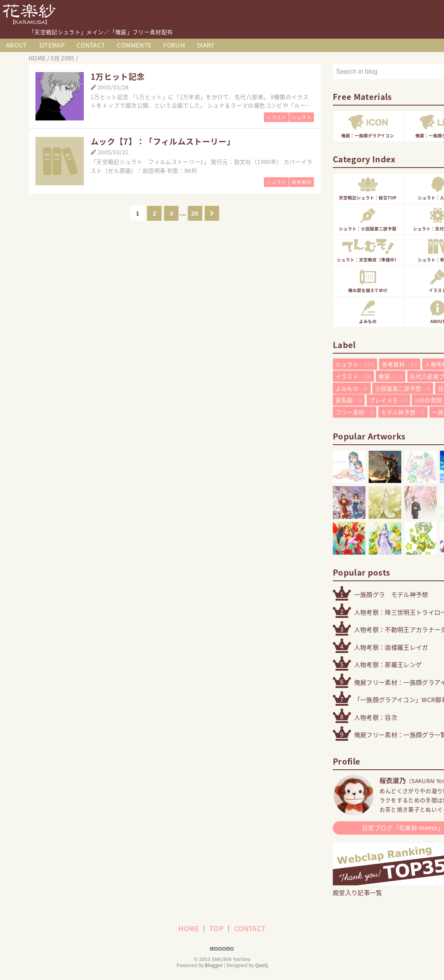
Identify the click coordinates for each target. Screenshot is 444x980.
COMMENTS (134, 45)
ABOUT (17, 45)
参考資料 (302, 182)
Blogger (214, 965)
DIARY (206, 45)
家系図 (349, 400)
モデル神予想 (403, 412)
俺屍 (390, 376)
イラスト (276, 117)
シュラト (302, 117)
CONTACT (91, 45)
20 (195, 213)
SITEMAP (52, 45)
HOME (189, 928)
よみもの (352, 388)
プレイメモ (388, 400)
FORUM (174, 45)
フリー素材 (355, 412)
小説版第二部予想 (403, 388)
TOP (217, 928)
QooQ (261, 965)
